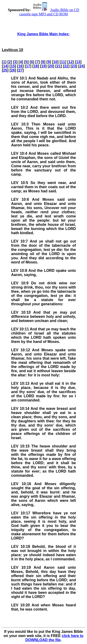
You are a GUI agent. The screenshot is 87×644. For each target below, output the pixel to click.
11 (63, 62)
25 (5, 70)
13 (78, 62)
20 (51, 66)
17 (28, 66)
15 (13, 66)
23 (74, 66)
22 (66, 66)
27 (20, 70)
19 (43, 66)
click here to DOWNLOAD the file (54, 638)
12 (71, 62)
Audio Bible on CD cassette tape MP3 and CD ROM (49, 12)
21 (59, 66)
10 (55, 62)
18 (36, 66)
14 (5, 66)
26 (13, 70)
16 (20, 66)
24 (81, 66)
